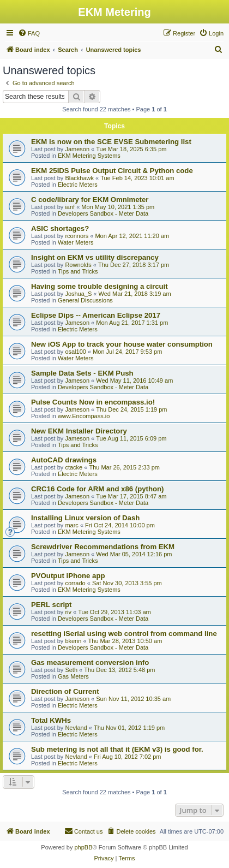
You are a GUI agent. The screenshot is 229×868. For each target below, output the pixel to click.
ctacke (74, 467)
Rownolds (78, 265)
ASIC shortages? (60, 228)
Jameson (77, 149)
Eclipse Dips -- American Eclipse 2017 (96, 315)
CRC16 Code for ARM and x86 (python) (98, 489)
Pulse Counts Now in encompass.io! (93, 402)
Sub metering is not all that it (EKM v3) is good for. (117, 749)
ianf (70, 207)
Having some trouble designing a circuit (100, 286)
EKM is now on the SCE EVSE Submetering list (111, 142)
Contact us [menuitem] (84, 831)
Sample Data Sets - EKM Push (82, 373)
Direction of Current (65, 691)
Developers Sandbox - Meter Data (103, 213)
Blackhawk (79, 178)
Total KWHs (51, 720)
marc (71, 525)
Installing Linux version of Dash (85, 518)
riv (68, 612)
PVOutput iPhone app (68, 576)
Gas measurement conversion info (90, 662)
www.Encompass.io (84, 416)
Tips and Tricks (78, 271)
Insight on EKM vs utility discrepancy (95, 257)
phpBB (83, 847)
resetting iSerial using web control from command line (124, 634)
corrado (75, 583)
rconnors (77, 236)
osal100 (76, 352)
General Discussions (85, 300)
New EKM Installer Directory (79, 431)
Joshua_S (78, 294)
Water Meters (76, 242)
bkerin (73, 641)
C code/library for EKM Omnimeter (90, 200)
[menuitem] (29, 33)
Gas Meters (73, 676)
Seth (71, 670)
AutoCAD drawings (64, 460)
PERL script (52, 605)
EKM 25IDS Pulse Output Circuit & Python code (112, 171)
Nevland (76, 728)
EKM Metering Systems (89, 156)
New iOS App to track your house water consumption (122, 344)
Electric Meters (78, 185)
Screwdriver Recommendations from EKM (103, 547)
